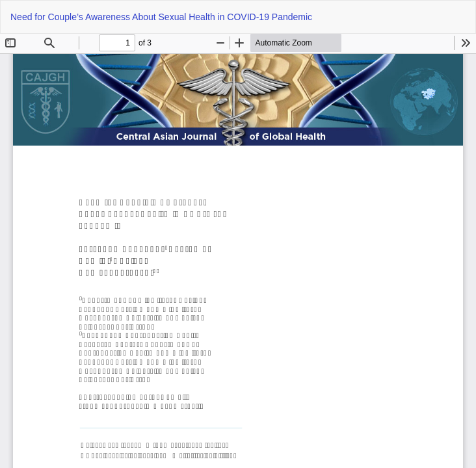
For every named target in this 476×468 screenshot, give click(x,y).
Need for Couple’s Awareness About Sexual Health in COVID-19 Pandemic (161, 17)
